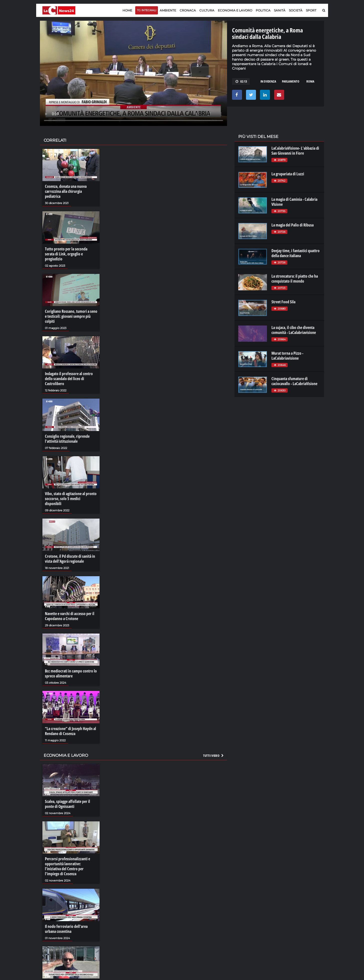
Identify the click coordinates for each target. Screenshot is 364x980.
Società (296, 10)
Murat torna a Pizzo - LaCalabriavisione (287, 356)
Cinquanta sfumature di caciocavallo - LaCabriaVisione (294, 381)
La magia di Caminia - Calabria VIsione (294, 202)
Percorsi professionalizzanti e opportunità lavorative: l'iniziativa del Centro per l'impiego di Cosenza (67, 866)
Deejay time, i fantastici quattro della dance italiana (296, 253)
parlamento (291, 81)
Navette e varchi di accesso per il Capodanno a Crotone (70, 616)
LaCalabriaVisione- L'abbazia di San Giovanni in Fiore (295, 151)
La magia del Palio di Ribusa (293, 225)
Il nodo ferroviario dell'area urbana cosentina (66, 929)
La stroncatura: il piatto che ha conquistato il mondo (295, 279)
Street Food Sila (283, 302)
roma (310, 81)
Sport (311, 10)
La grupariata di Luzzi (288, 174)
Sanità (280, 10)
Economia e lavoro (235, 10)
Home (127, 10)
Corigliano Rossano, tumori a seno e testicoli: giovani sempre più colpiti (71, 316)
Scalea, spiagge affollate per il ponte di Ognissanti (67, 804)
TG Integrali (147, 10)
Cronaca (188, 10)
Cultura (207, 10)
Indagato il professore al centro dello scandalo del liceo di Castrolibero (69, 379)
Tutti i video (214, 756)
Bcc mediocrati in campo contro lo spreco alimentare (71, 673)
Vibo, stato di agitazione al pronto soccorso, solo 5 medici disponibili (71, 499)
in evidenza (268, 81)
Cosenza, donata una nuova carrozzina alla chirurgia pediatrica (66, 191)
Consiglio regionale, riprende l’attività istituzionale (67, 439)
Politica (263, 10)
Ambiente (168, 10)
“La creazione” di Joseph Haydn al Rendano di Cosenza (70, 731)
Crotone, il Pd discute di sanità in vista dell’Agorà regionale (70, 559)
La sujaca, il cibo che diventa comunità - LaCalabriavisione (294, 330)
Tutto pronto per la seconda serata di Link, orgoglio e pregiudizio (66, 254)
